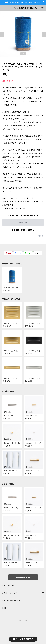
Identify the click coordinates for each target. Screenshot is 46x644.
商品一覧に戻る (23, 577)
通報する (41, 236)
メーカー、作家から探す (11, 601)
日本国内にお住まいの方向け (23, 230)
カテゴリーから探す (10, 593)
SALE (4, 608)
